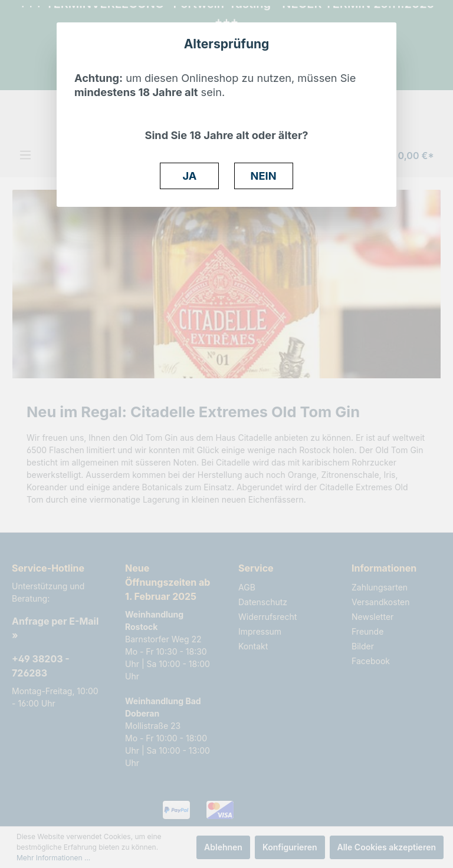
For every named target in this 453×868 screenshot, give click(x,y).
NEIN (264, 176)
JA (190, 176)
